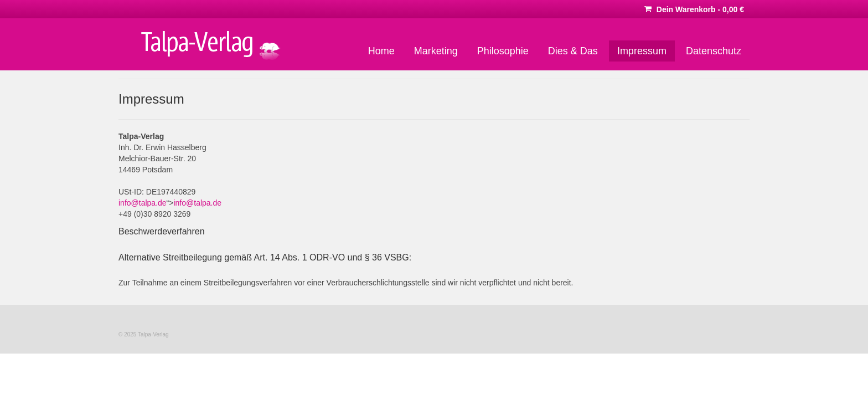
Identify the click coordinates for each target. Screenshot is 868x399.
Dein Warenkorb (694, 9)
